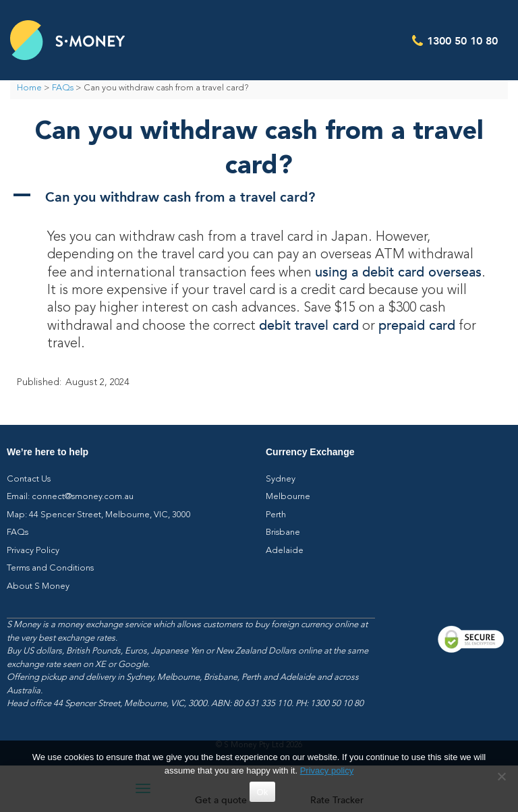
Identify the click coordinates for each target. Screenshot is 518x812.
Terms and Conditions (50, 568)
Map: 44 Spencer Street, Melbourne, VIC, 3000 (99, 515)
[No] (501, 776)
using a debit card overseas (398, 272)
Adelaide (285, 551)
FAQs (63, 88)
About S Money (38, 586)
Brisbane (283, 532)
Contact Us (29, 479)
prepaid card (417, 325)
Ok (262, 792)
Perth (276, 515)
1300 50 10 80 (462, 40)
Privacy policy (327, 771)
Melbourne (288, 497)
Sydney (281, 479)
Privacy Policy (33, 551)
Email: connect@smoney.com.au (70, 497)
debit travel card (309, 325)
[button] (259, 196)
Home (29, 88)
